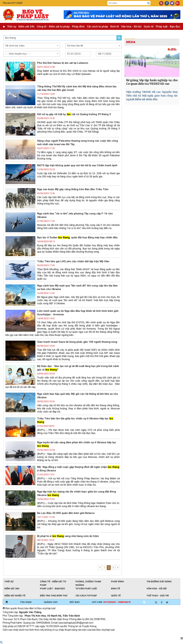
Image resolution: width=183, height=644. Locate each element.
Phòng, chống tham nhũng (88, 582)
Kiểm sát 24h (26, 27)
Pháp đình (78, 27)
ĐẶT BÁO (75, 602)
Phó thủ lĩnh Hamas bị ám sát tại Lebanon (63, 63)
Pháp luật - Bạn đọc (168, 27)
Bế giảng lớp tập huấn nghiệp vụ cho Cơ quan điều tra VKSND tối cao (152, 82)
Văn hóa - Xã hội (131, 27)
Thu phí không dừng (65, 635)
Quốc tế (149, 27)
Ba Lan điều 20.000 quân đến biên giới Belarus (66, 513)
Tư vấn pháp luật (86, 589)
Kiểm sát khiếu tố (15, 596)
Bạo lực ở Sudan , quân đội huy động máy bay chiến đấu (77, 237)
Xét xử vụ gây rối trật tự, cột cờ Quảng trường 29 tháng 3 (74, 114)
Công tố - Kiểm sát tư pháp (53, 27)
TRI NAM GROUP (13, 635)
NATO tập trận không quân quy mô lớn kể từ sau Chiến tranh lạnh (77, 165)
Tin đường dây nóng (159, 582)
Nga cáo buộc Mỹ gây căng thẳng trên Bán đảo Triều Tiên (73, 189)
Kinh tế (115, 27)
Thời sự (12, 27)
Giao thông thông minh (38, 635)
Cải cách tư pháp (97, 27)
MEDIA (131, 42)
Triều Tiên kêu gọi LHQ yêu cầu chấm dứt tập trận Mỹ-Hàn (73, 261)
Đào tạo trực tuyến (90, 635)
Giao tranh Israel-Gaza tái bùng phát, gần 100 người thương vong (77, 342)
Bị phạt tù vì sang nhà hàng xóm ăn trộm (68, 536)
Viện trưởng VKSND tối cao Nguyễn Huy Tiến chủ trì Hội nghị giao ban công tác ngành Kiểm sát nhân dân (152, 96)
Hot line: (111, 602)
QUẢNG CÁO (51, 602)
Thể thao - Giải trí (158, 596)
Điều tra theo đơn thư (54, 596)
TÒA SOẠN (26, 602)
